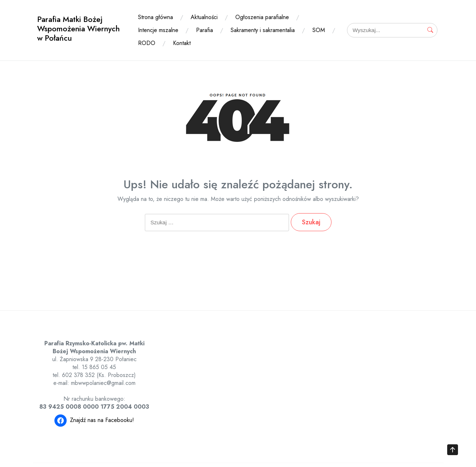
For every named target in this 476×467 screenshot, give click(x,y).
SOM (319, 30)
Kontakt (182, 43)
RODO (147, 43)
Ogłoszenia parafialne (262, 17)
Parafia (204, 30)
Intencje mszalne (158, 30)
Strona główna (155, 17)
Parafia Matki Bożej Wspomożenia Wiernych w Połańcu (78, 29)
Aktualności (204, 17)
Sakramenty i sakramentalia (263, 30)
